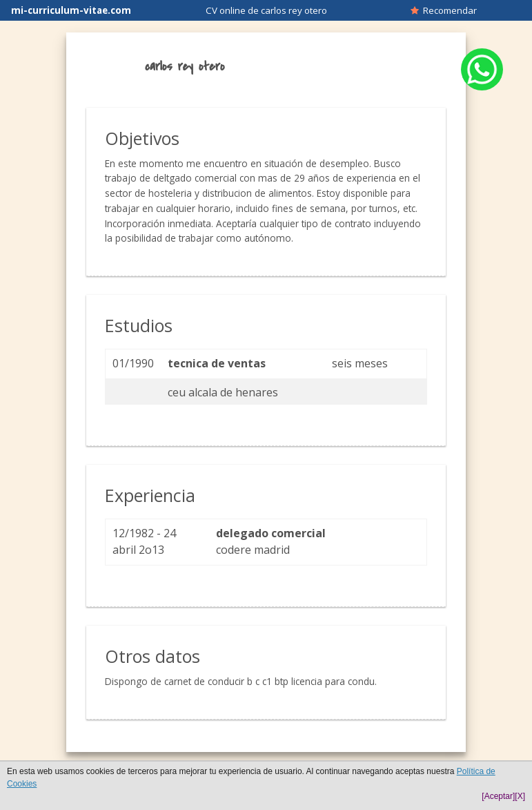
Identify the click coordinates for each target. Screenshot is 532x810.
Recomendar (444, 10)
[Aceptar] (498, 796)
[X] (520, 796)
